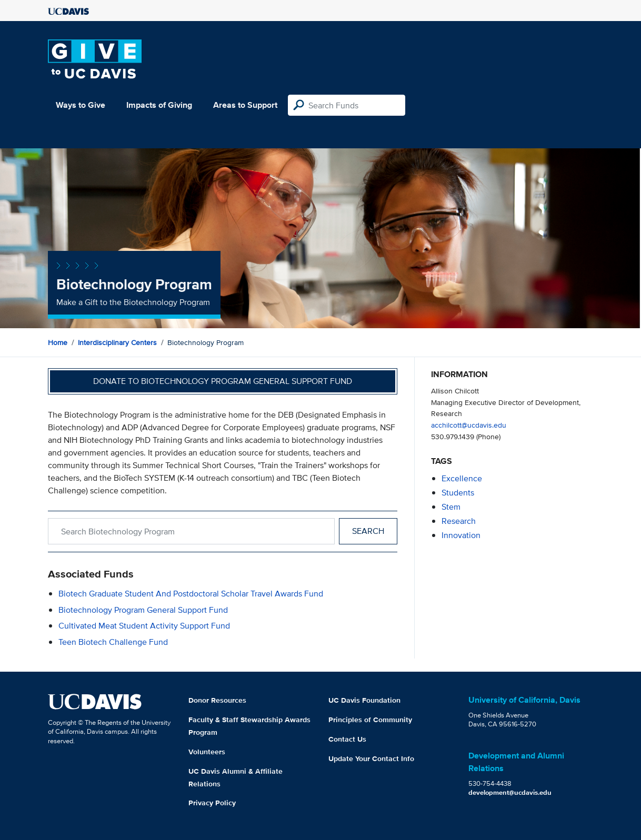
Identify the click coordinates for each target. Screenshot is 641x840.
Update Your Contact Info (371, 758)
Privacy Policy (212, 803)
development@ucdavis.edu (510, 792)
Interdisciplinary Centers (117, 342)
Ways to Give (81, 105)
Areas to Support (245, 105)
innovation (461, 535)
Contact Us (347, 739)
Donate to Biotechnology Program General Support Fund (223, 381)
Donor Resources (217, 700)
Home (58, 342)
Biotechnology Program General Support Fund (143, 610)
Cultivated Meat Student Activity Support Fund (144, 626)
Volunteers (207, 752)
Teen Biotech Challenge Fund (113, 642)
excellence (462, 478)
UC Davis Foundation (364, 700)
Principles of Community (370, 720)
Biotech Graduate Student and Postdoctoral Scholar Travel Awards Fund (191, 594)
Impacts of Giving (159, 105)
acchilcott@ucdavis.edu (469, 425)
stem (451, 507)
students (458, 493)
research (459, 521)
